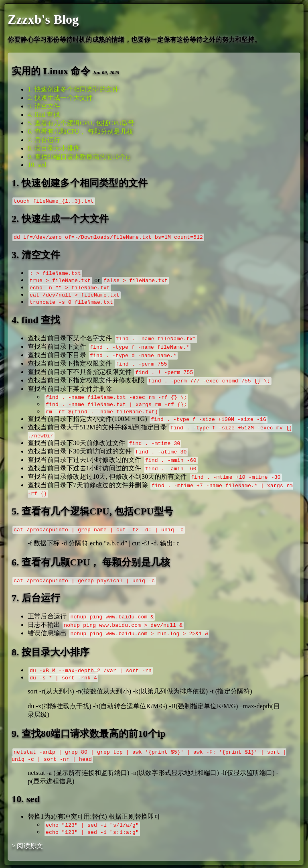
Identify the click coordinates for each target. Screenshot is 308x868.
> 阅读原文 (27, 846)
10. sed (37, 165)
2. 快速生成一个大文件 (60, 98)
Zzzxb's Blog (43, 19)
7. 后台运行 (44, 140)
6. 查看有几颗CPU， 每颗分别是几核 (80, 131)
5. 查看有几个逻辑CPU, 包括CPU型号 (81, 123)
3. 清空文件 (44, 106)
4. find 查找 (44, 115)
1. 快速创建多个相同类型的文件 (73, 89)
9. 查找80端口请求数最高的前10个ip (79, 157)
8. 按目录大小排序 (54, 148)
